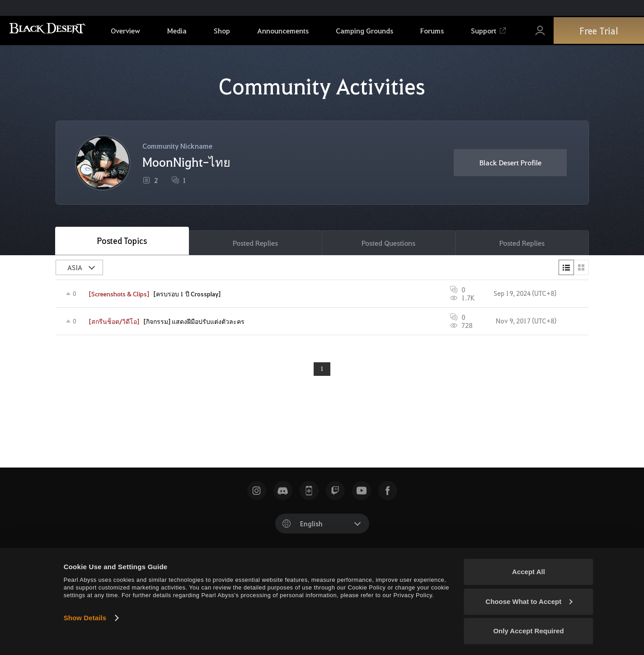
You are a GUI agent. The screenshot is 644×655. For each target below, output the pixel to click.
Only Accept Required (528, 631)
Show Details (85, 618)
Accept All (529, 572)
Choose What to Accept (529, 601)
